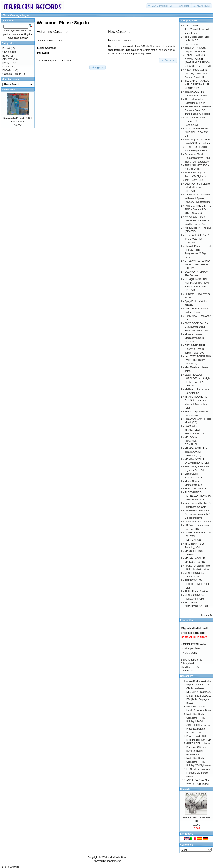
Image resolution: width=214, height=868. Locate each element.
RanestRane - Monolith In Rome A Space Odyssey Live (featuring (198, 198)
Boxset (6, 48)
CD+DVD (8, 59)
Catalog (15, 15)
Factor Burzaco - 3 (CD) (198, 522)
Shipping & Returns (191, 660)
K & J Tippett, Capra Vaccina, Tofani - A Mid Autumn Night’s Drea (197, 73)
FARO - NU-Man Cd (196, 488)
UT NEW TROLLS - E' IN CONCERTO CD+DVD (197, 239)
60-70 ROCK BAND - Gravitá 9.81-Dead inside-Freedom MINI (196, 327)
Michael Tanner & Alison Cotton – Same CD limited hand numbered (198, 110)
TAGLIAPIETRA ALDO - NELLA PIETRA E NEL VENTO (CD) (198, 84)
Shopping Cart (189, 20)
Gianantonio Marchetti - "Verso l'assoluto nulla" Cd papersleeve (198, 514)
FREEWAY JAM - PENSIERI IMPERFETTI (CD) (198, 584)
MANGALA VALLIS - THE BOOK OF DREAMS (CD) (196, 452)
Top (5, 15)
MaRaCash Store (117, 857)
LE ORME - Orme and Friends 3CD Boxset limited (198, 773)
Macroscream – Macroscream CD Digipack (194, 338)
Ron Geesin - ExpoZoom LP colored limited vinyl (197, 29)
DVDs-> (7, 63)
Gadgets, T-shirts (12, 74)
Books (6, 56)
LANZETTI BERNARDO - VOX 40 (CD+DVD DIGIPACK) (198, 360)
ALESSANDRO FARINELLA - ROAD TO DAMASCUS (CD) (198, 496)
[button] (160, 6)
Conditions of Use (190, 667)
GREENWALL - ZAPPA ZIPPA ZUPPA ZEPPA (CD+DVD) (197, 264)
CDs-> (6, 52)
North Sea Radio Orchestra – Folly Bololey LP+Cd (196, 718)
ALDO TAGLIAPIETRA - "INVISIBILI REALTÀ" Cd (198, 132)
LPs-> (6, 67)
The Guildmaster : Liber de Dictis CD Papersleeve (198, 40)
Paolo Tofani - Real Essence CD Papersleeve (195, 121)
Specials (185, 789)
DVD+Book (9, 70)
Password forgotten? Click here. (54, 61)
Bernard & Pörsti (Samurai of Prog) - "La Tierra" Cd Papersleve (197, 158)
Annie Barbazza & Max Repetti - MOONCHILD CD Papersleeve (199, 685)
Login (25, 15)
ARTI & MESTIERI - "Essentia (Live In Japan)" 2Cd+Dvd (196, 349)
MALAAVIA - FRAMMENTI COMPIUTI (192, 441)
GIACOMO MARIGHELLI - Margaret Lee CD (194, 430)
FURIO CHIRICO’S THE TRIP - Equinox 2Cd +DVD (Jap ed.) (198, 209)
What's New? (9, 89)
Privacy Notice (189, 663)
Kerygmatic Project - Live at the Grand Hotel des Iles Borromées (197, 220)
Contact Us (187, 671)
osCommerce (114, 861)
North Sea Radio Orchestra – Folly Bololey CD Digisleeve (199, 762)
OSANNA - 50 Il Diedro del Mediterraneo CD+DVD (197, 187)
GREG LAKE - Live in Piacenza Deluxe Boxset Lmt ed (198, 729)
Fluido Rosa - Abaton (196, 591)
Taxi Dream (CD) (194, 180)
